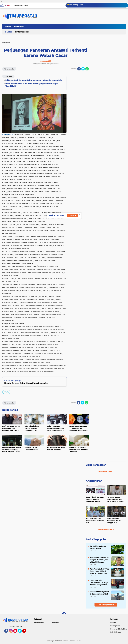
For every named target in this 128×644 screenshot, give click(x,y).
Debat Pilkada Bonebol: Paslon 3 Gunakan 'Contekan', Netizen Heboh (95, 499)
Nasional (55, 623)
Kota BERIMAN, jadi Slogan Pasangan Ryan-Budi (95, 520)
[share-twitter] (83, 69)
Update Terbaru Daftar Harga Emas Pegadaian (26, 383)
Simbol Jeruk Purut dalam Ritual (98, 547)
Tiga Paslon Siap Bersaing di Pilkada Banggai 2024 (114, 520)
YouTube (26, 632)
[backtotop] (64, 614)
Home (7, 5)
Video (9, 32)
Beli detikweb (115, 632)
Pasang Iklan (115, 626)
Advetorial (19, 27)
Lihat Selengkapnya (106, 605)
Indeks (8, 27)
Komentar (9, 69)
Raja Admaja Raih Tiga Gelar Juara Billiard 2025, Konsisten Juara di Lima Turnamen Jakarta (99, 571)
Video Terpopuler (96, 465)
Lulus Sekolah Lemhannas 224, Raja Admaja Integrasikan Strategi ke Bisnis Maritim (99, 583)
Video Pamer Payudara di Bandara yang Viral (99, 593)
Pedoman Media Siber (119, 629)
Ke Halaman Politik (106, 530)
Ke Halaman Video (106, 471)
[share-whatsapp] (87, 69)
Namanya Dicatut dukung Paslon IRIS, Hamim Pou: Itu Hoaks (116, 499)
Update (72, 215)
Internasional (22, 32)
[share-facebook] (79, 69)
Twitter (21, 632)
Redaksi (113, 623)
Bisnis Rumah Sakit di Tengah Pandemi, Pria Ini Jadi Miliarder (99, 560)
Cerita (7, 392)
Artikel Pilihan (94, 481)
